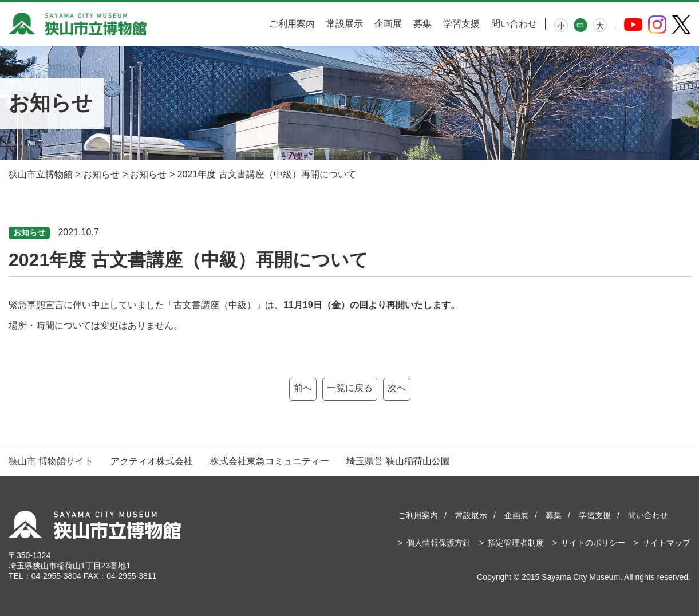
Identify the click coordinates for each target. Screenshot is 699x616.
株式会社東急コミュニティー (270, 461)
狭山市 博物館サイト (51, 461)
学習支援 (461, 24)
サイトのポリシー (593, 543)
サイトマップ (666, 543)
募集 (422, 24)
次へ (397, 388)
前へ (303, 388)
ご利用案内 (292, 24)
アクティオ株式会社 (152, 461)
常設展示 (345, 24)
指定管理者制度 (516, 543)
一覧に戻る (350, 388)
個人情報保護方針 (439, 543)
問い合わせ (514, 24)
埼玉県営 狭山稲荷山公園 (398, 461)
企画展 (388, 24)
